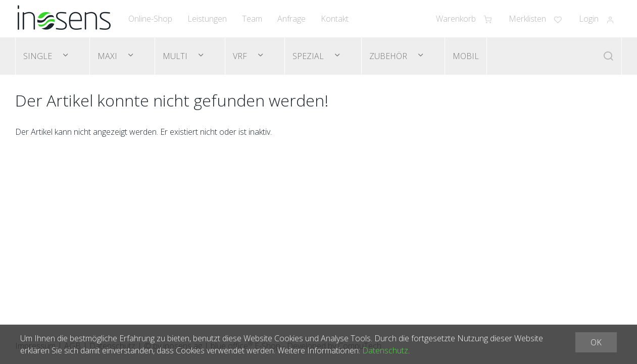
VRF (241, 56)
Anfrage (291, 19)
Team (252, 19)
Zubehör (389, 56)
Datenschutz (385, 350)
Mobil (466, 56)
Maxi (108, 56)
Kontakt (335, 19)
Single (39, 56)
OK (596, 342)
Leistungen (207, 19)
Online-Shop (150, 19)
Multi (176, 56)
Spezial (309, 56)
